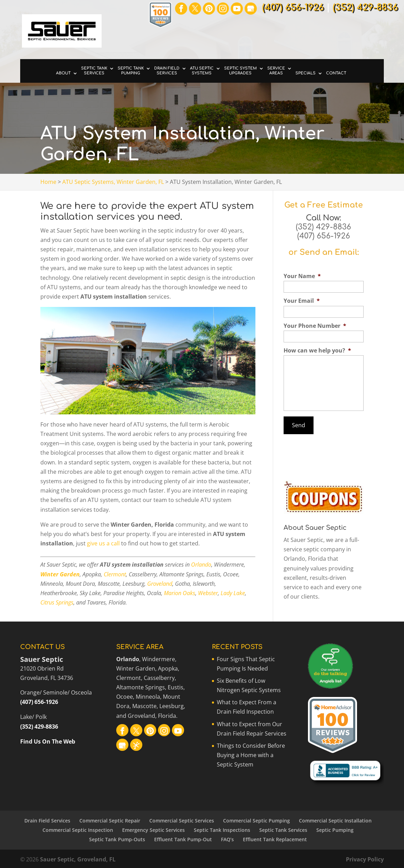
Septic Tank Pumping (131, 71)
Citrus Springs (57, 602)
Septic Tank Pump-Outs (117, 839)
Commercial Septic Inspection (78, 830)
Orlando (201, 565)
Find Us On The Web (48, 741)
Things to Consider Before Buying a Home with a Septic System (251, 755)
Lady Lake (233, 593)
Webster (208, 593)
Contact (336, 73)
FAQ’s (227, 839)
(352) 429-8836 (323, 227)
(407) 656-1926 (324, 236)
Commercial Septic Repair (110, 821)
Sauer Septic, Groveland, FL (78, 859)
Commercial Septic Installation (335, 821)
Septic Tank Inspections (222, 830)
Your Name (302, 276)
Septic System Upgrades (240, 71)
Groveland (160, 584)
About (63, 73)
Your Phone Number (315, 326)
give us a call (103, 543)
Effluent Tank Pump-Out (183, 839)
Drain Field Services (167, 71)
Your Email (302, 301)
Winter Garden (60, 574)
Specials (306, 73)
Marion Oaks (180, 593)
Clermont (115, 574)
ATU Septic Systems (202, 71)
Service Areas (276, 71)
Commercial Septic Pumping (256, 821)
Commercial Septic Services (182, 821)
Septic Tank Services (94, 71)
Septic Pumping (335, 830)
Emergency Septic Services (153, 830)
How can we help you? (317, 351)
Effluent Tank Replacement (275, 839)
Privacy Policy (365, 859)
